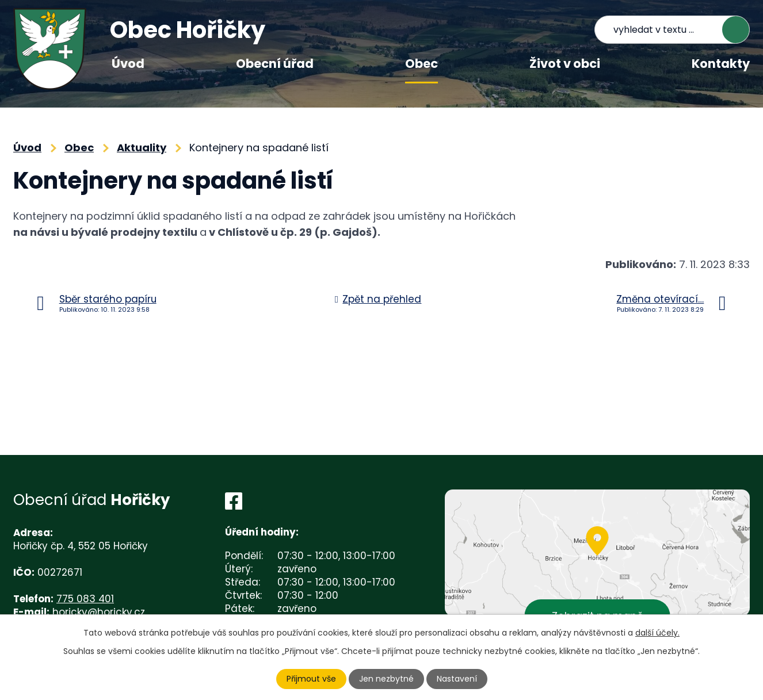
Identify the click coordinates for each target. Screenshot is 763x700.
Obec (421, 64)
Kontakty (721, 64)
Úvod (128, 64)
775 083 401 (85, 599)
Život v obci (565, 64)
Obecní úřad (275, 64)
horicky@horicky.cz (99, 612)
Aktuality (142, 148)
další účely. (657, 633)
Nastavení (457, 679)
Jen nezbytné (386, 679)
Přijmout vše (311, 679)
